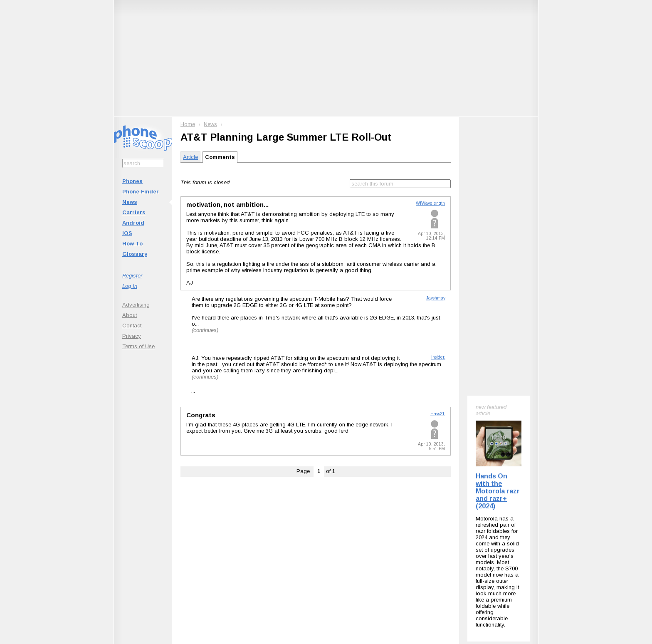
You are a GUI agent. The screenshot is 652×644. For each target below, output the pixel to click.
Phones (132, 181)
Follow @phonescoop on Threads (387, 530)
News (130, 202)
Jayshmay (436, 298)
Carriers (134, 212)
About (130, 315)
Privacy (132, 336)
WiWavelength (430, 203)
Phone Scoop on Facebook (457, 530)
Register (132, 276)
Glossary (135, 254)
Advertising (136, 305)
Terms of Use (138, 346)
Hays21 (438, 414)
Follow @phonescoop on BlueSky (236, 530)
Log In (130, 286)
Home (188, 124)
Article (190, 157)
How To (132, 244)
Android (133, 223)
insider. (438, 357)
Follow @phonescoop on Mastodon (312, 530)
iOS (127, 233)
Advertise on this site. (326, 581)
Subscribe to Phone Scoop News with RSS (161, 530)
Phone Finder (141, 192)
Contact (132, 326)
